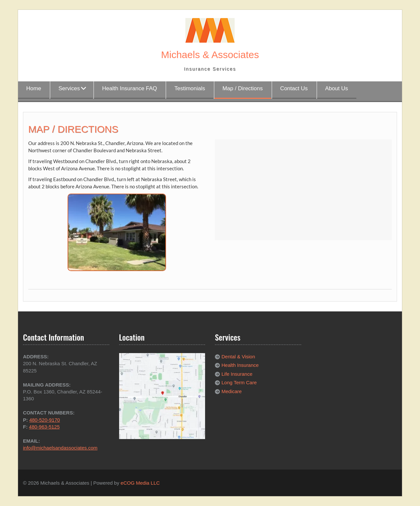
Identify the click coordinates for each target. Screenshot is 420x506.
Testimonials (190, 88)
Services (69, 88)
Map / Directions (243, 88)
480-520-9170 (44, 420)
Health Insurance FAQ (129, 88)
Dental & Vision (238, 357)
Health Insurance (240, 365)
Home (34, 88)
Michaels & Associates (210, 55)
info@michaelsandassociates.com (60, 448)
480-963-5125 (44, 427)
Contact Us (294, 88)
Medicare (232, 391)
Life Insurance (237, 374)
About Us (337, 88)
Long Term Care (239, 382)
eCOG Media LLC (140, 483)
